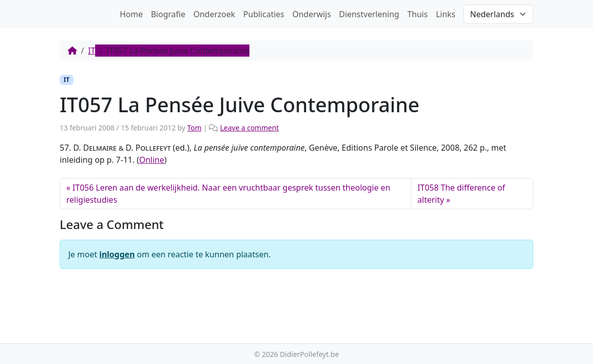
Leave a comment (249, 128)
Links (446, 14)
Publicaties (264, 14)
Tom (194, 128)
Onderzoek (214, 14)
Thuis (417, 14)
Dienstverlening (369, 14)
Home (132, 14)
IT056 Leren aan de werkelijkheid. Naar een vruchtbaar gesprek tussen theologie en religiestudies (228, 194)
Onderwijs (312, 14)
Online (152, 160)
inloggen (117, 254)
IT (92, 51)
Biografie (168, 14)
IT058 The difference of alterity (461, 194)
